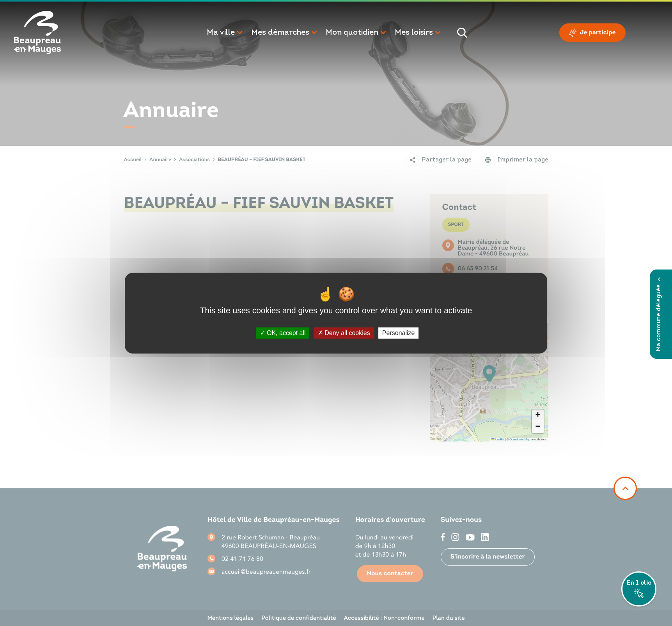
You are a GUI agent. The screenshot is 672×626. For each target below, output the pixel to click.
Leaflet (498, 439)
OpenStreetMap (520, 439)
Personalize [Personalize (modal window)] (399, 333)
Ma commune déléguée (659, 314)
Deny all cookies (344, 333)
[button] (225, 33)
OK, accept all (283, 333)
